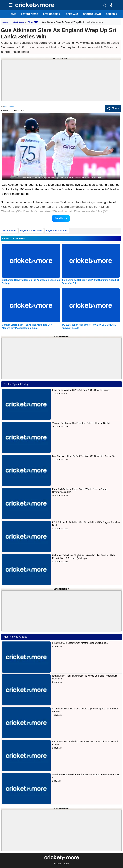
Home (12, 14)
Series (112, 14)
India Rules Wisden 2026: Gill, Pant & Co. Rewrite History (81, 390)
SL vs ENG (33, 22)
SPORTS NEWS (92, 14)
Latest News (18, 22)
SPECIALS (72, 14)
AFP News (9, 107)
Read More (61, 218)
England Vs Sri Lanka (57, 230)
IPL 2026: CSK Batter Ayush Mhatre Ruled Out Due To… (80, 643)
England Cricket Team (31, 230)
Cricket (66, 864)
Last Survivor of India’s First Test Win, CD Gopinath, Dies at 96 (83, 456)
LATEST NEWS (29, 14)
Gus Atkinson (9, 230)
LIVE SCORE (52, 14)
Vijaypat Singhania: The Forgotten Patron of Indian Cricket (81, 423)
